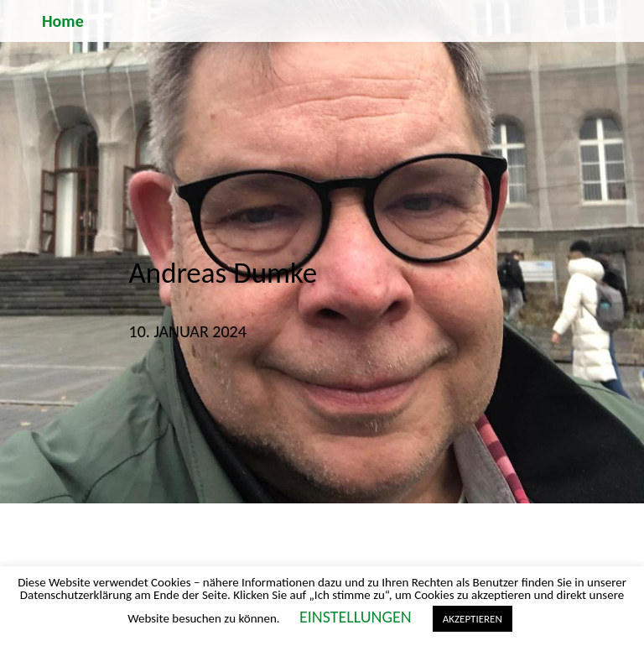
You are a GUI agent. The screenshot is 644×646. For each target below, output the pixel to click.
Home (63, 21)
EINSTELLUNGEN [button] (356, 617)
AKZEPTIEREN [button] (473, 619)
